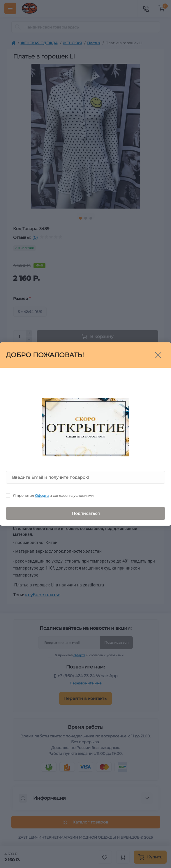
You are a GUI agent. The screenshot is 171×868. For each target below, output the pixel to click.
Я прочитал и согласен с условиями (53, 496)
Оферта (42, 496)
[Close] (158, 355)
